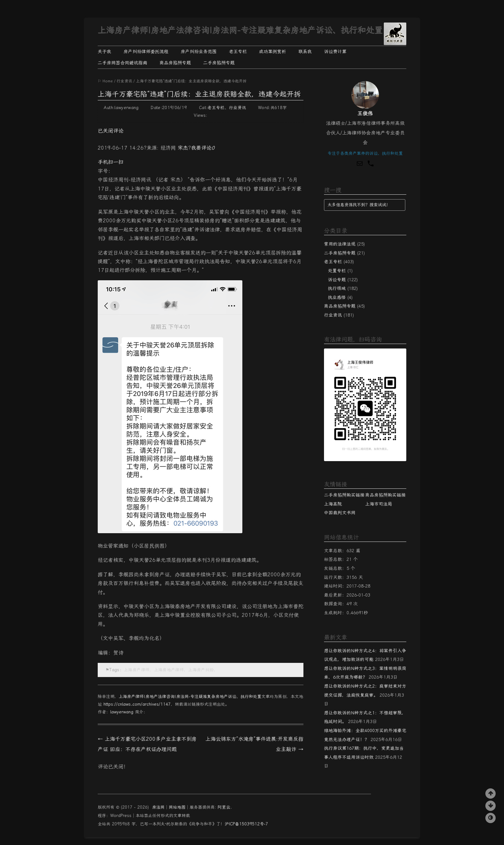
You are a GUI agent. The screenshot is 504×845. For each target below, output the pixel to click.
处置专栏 (337, 271)
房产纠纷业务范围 (199, 51)
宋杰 (183, 148)
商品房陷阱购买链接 (385, 495)
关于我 (104, 51)
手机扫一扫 (111, 162)
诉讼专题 (337, 280)
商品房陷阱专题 (175, 63)
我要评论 (203, 148)
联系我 (305, 51)
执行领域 (337, 288)
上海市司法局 (379, 504)
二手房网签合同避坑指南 (122, 63)
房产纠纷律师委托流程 (146, 51)
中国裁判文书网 (340, 513)
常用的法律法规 (340, 244)
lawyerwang (122, 712)
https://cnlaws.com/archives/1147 (137, 704)
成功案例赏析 (273, 51)
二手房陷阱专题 (219, 63)
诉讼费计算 (335, 51)
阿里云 (224, 807)
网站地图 (177, 807)
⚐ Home (105, 81)
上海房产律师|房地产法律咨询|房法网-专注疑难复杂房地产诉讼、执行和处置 (240, 30)
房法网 (158, 807)
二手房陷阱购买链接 (344, 495)
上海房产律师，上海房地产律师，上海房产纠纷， (171, 670)
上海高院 (333, 504)
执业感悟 (337, 297)
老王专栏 (238, 51)
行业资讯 (124, 81)
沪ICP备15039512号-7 (246, 824)
